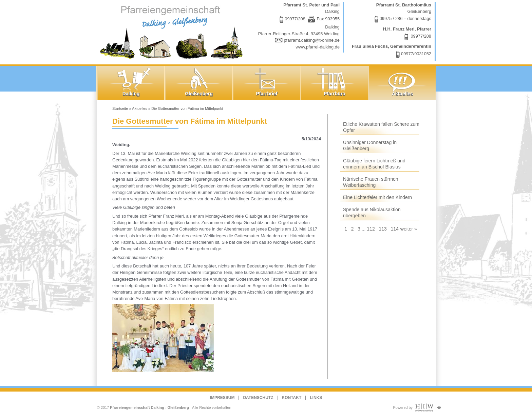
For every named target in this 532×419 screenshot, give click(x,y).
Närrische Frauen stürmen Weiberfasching (371, 182)
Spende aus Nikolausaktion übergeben (372, 213)
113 (383, 229)
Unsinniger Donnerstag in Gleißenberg (370, 145)
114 (394, 229)
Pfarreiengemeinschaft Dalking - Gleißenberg (149, 407)
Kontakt (292, 398)
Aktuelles (140, 108)
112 (371, 229)
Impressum (222, 398)
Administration (439, 406)
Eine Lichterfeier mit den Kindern (377, 197)
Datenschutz (258, 398)
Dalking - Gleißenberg (173, 31)
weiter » (409, 229)
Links (316, 398)
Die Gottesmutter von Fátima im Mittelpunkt (187, 108)
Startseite (120, 108)
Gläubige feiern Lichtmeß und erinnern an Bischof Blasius (374, 164)
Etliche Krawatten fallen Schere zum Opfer (381, 127)
